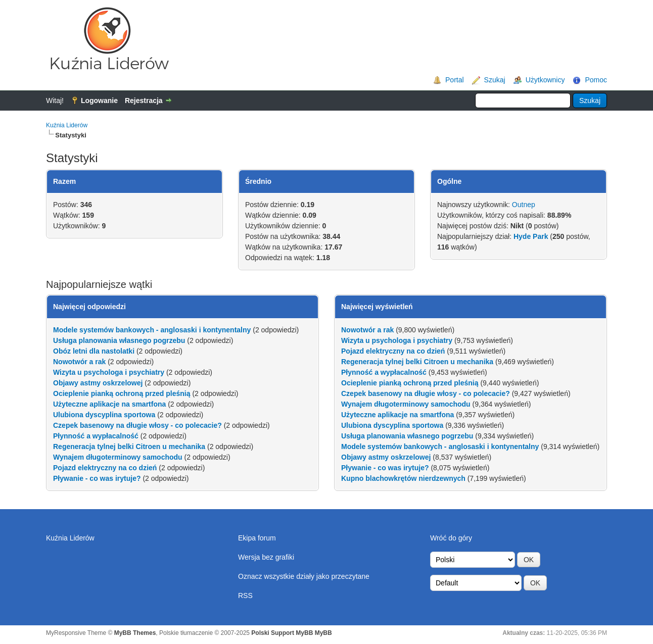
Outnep (524, 205)
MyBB (323, 633)
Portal (455, 80)
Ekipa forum (257, 538)
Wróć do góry (451, 538)
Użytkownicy (545, 80)
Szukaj (495, 80)
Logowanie (99, 101)
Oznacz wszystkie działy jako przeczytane (304, 576)
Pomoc (596, 80)
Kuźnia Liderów (67, 125)
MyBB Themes (135, 633)
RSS (245, 596)
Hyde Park (531, 236)
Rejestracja (144, 101)
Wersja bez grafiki (266, 557)
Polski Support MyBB (282, 633)
